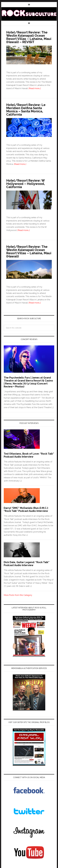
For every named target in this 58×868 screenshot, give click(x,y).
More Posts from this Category (18, 595)
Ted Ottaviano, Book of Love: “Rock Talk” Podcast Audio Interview (29, 455)
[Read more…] (35, 88)
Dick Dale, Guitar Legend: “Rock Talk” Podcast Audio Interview (27, 564)
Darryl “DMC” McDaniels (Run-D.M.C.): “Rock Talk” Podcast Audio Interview (26, 509)
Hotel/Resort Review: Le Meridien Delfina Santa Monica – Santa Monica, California (26, 110)
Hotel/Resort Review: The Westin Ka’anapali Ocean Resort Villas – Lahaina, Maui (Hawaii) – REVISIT (29, 37)
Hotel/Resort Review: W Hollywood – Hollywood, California (26, 184)
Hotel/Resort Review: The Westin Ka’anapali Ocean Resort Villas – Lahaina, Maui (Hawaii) (29, 252)
